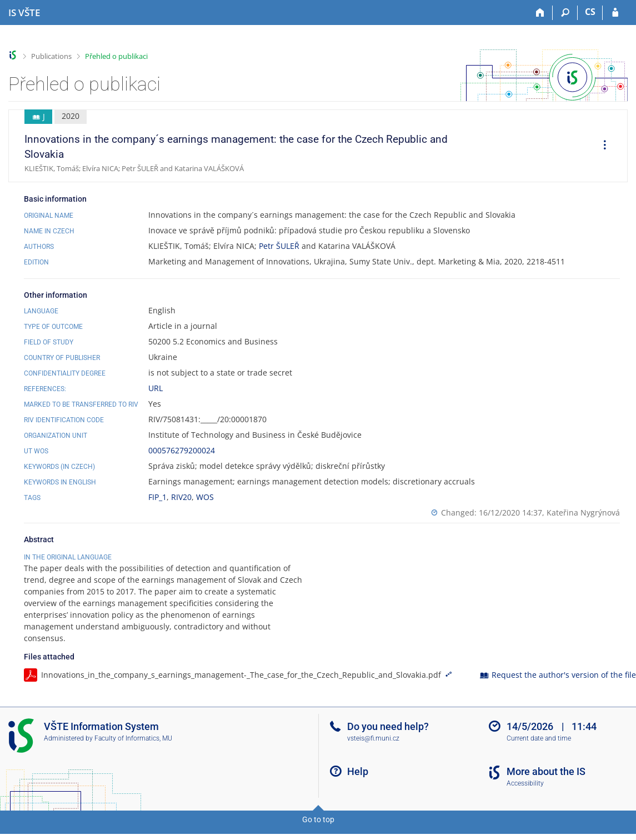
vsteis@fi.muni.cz (373, 738)
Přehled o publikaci (116, 56)
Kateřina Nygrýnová (583, 512)
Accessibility (525, 783)
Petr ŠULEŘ (279, 246)
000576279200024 (182, 450)
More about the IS (546, 771)
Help (358, 771)
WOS (205, 497)
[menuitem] (601, 146)
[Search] (565, 13)
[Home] (540, 13)
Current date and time (539, 738)
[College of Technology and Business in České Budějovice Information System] (24, 13)
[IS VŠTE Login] (615, 13)
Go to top (318, 819)
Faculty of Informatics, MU (133, 738)
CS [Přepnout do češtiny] (590, 12)
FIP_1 (157, 497)
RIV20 (181, 497)
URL (156, 388)
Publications (51, 56)
